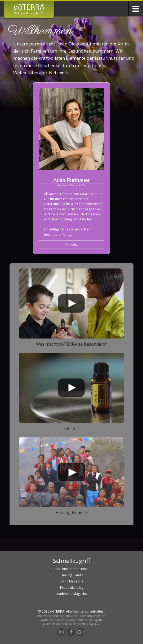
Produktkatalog (72, 588)
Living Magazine (72, 581)
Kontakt (72, 244)
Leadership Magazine (72, 594)
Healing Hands (72, 575)
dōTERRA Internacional (71, 569)
